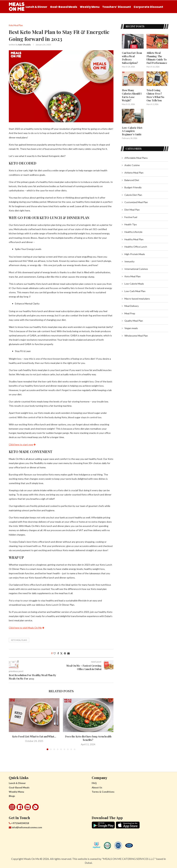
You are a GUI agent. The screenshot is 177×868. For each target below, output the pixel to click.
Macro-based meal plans (137, 298)
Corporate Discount (148, 7)
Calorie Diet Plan (133, 194)
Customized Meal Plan (136, 202)
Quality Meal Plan (134, 320)
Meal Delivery (132, 305)
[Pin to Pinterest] (65, 653)
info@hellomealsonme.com (25, 828)
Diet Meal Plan (132, 209)
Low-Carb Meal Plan (135, 291)
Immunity (129, 261)
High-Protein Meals (135, 254)
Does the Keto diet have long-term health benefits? (88, 738)
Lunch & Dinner (36, 7)
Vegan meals (131, 328)
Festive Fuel (131, 217)
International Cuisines (136, 268)
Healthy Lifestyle (133, 231)
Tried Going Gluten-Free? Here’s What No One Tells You (155, 95)
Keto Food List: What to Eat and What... (34, 737)
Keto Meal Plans (19, 640)
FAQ (94, 783)
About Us (97, 787)
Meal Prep (130, 313)
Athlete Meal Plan (134, 172)
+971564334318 (19, 823)
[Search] (166, 21)
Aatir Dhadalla (24, 45)
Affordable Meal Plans (136, 157)
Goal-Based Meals (64, 7)
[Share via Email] (68, 653)
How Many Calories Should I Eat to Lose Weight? (132, 95)
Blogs (12, 796)
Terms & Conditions (103, 792)
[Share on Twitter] (61, 653)
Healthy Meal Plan (134, 239)
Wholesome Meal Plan (136, 335)
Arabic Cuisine (132, 165)
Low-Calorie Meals (134, 283)
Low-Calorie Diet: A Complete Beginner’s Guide (132, 131)
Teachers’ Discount (117, 7)
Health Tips (131, 224)
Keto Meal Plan (132, 276)
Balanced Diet (132, 180)
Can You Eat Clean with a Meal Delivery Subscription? (132, 58)
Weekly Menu (90, 7)
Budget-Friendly (133, 187)
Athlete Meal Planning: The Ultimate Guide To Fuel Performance (157, 58)
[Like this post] (55, 653)
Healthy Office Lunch (136, 246)
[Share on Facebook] (58, 653)
